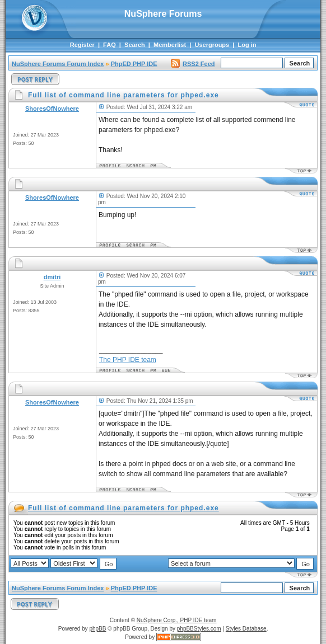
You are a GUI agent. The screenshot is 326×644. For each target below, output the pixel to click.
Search (135, 45)
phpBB (97, 629)
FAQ (110, 45)
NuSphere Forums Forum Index (58, 64)
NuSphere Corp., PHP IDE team (177, 620)
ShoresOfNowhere (52, 109)
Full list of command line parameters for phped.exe (124, 508)
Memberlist (170, 45)
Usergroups (212, 45)
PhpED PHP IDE (134, 64)
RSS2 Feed (193, 64)
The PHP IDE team (128, 360)
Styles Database (246, 629)
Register (82, 45)
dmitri (52, 277)
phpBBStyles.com (199, 629)
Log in (247, 45)
